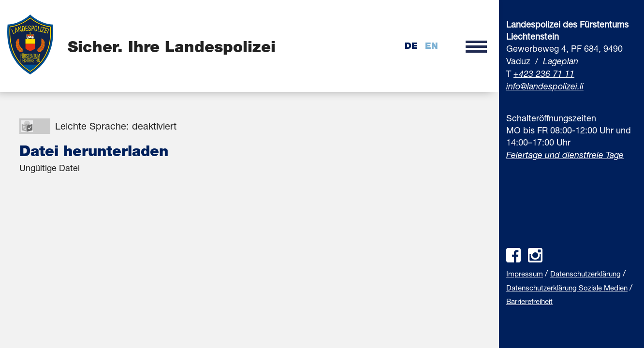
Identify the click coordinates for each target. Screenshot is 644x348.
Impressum (525, 274)
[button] (476, 46)
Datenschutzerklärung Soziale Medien (567, 288)
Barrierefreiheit (529, 301)
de (411, 46)
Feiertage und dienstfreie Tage (565, 155)
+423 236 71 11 (544, 73)
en (432, 46)
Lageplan (561, 61)
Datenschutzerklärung (585, 274)
